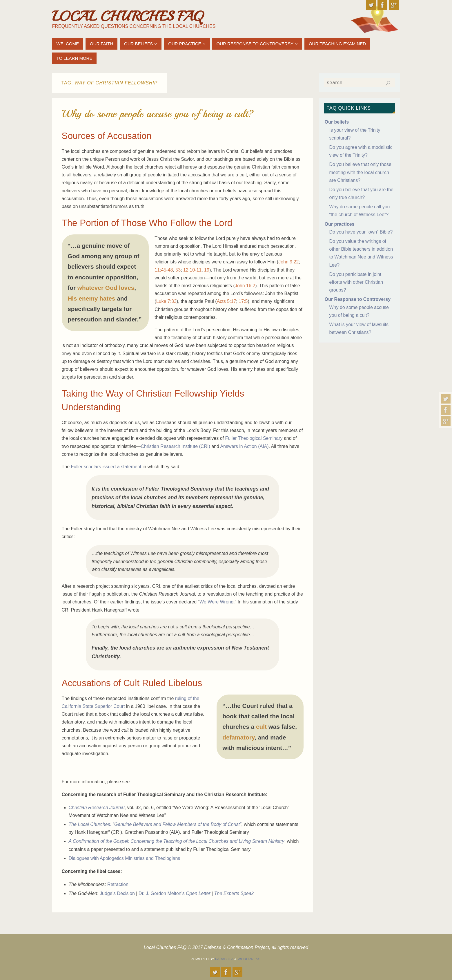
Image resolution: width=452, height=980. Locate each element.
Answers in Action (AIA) (244, 446)
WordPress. (250, 959)
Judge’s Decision (117, 893)
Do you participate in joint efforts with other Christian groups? (356, 282)
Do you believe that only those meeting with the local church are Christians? (360, 172)
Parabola (224, 959)
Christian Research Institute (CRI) (176, 446)
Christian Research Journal (97, 808)
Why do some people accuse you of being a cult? (158, 114)
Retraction (118, 884)
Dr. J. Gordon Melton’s (175, 893)
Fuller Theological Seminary (254, 438)
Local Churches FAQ (128, 16)
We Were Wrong (216, 602)
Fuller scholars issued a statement (106, 467)
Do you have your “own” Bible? (361, 232)
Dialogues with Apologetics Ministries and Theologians (125, 858)
